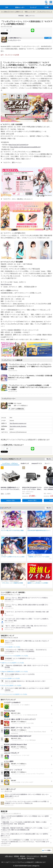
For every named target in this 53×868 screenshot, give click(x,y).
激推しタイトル (30, 16)
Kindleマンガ (25, 463)
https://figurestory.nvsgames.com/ (18, 423)
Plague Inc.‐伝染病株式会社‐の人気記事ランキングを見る (15, 672)
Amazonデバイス (37, 463)
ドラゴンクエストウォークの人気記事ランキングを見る (15, 656)
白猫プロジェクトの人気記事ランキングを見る (13, 663)
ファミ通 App (7, 3)
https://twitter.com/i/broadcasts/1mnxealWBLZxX (25, 147)
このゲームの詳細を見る (17, 409)
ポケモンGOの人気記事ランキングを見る (11, 686)
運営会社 (23, 856)
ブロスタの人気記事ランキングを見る (11, 678)
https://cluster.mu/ (6, 284)
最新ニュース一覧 (30, 12)
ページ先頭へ (48, 850)
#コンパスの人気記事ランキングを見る (11, 647)
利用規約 (16, 856)
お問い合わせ (9, 856)
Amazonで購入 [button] (11, 500)
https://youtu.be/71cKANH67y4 (18, 145)
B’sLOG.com (31, 858)
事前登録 (21, 16)
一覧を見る (49, 459)
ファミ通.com (22, 858)
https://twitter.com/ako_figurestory (18, 426)
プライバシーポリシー (33, 856)
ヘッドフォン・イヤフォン (10, 463)
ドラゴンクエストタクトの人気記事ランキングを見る (14, 694)
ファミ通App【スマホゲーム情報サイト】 (12, 12)
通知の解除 (44, 856)
